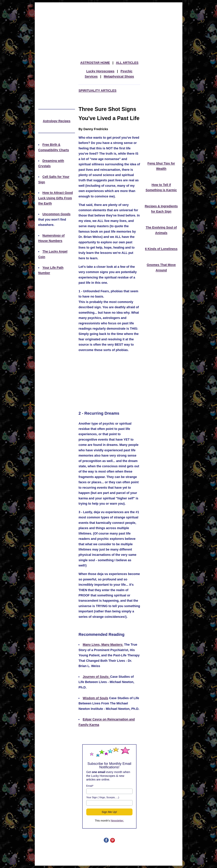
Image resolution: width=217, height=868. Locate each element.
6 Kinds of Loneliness (161, 249)
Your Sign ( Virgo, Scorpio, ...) (103, 797)
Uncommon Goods (56, 214)
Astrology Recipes (57, 121)
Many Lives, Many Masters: (103, 645)
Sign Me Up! (109, 812)
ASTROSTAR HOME (95, 63)
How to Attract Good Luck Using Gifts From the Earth (56, 198)
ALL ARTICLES (127, 63)
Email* (90, 786)
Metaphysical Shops (119, 77)
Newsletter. (117, 821)
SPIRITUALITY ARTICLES (97, 91)
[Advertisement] (109, 24)
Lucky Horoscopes (100, 71)
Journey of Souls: (96, 677)
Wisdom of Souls (96, 698)
